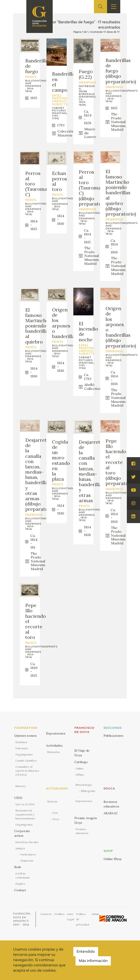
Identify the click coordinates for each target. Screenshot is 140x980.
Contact (20, 890)
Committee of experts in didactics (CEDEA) (27, 771)
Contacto (46, 914)
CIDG (18, 798)
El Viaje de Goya (82, 753)
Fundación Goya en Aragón (22, 917)
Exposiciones (56, 733)
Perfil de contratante (23, 875)
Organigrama (24, 754)
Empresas (27, 861)
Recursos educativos (111, 804)
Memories (54, 752)
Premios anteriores (82, 831)
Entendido (86, 952)
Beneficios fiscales (27, 842)
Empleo (20, 884)
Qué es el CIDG (25, 804)
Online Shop (113, 859)
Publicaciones (113, 736)
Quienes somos (25, 736)
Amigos (20, 848)
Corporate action (22, 833)
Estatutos (21, 742)
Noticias (52, 801)
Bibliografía (88, 791)
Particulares (28, 854)
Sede (18, 867)
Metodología (84, 785)
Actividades (54, 745)
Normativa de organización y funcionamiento (25, 814)
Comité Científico (26, 761)
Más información (93, 961)
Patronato (22, 748)
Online (80, 768)
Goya (56, 819)
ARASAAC (111, 813)
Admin (95, 914)
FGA (55, 813)
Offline (80, 775)
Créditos (59, 914)
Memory (21, 786)
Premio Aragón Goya (86, 820)
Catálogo (81, 762)
